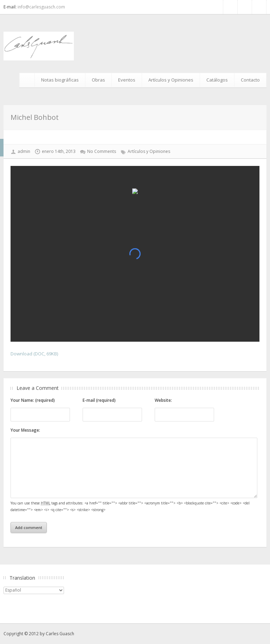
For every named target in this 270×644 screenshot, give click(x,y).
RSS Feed (245, 7)
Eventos (127, 80)
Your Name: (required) (33, 400)
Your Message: (25, 430)
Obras (98, 80)
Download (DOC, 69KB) (34, 354)
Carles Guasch (60, 634)
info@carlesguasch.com (41, 7)
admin (24, 151)
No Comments (102, 151)
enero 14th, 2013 (59, 151)
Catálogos (217, 80)
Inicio (28, 80)
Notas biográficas (60, 80)
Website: (163, 400)
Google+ (259, 7)
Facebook (230, 7)
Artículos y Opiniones (171, 80)
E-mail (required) (99, 400)
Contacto (250, 80)
